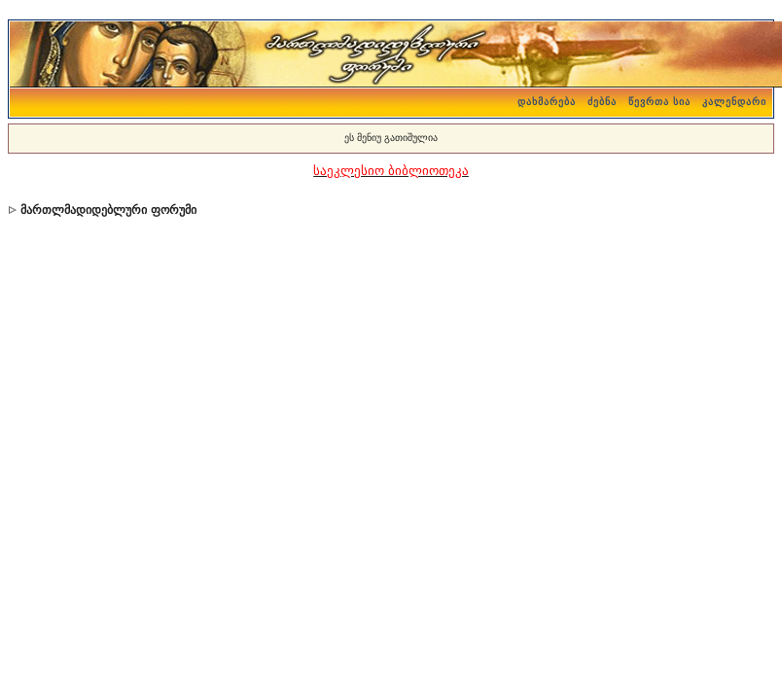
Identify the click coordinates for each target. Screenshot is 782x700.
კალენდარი (734, 102)
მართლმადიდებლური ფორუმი (108, 210)
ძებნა (602, 102)
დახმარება (547, 102)
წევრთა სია (659, 102)
